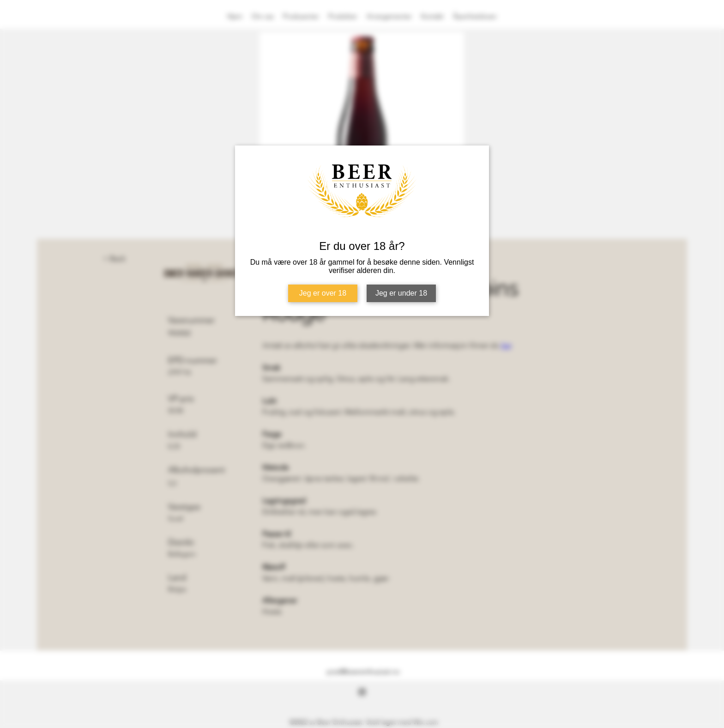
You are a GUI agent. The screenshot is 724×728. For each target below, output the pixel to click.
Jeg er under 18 (401, 293)
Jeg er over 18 (323, 293)
